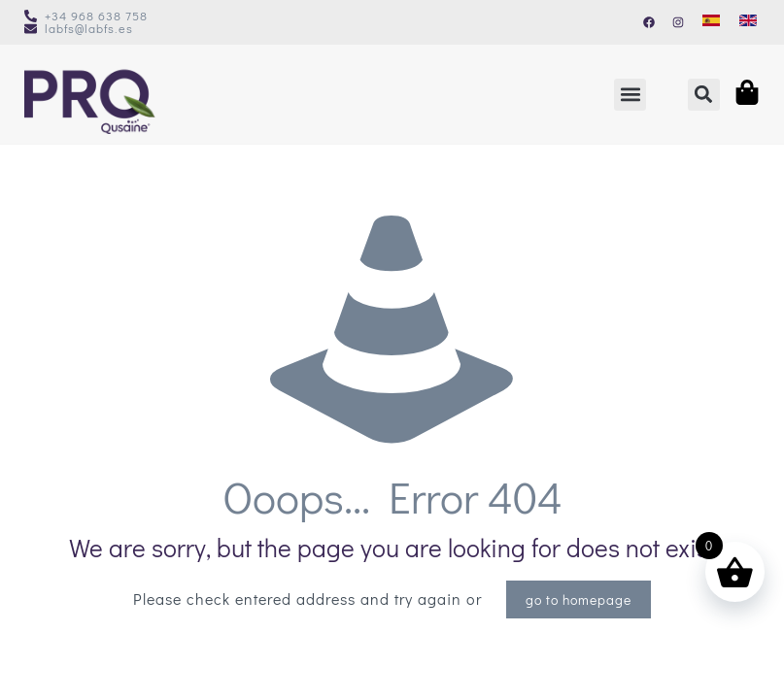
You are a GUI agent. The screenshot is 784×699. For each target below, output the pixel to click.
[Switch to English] (748, 20)
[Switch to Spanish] (711, 20)
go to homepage (579, 599)
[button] (630, 95)
